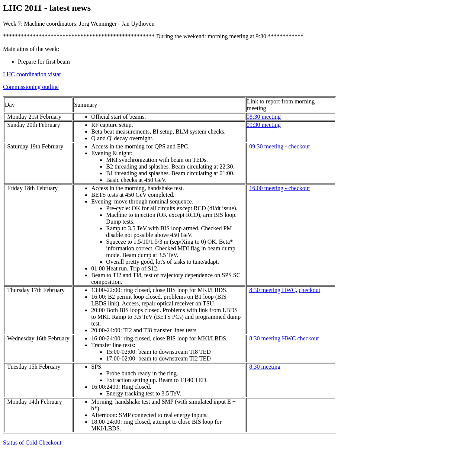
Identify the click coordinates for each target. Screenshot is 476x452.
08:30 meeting (264, 117)
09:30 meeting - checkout (279, 146)
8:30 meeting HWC (272, 338)
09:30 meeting (264, 125)
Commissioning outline (31, 87)
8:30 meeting (265, 367)
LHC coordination (32, 74)
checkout (308, 338)
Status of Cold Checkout (32, 443)
